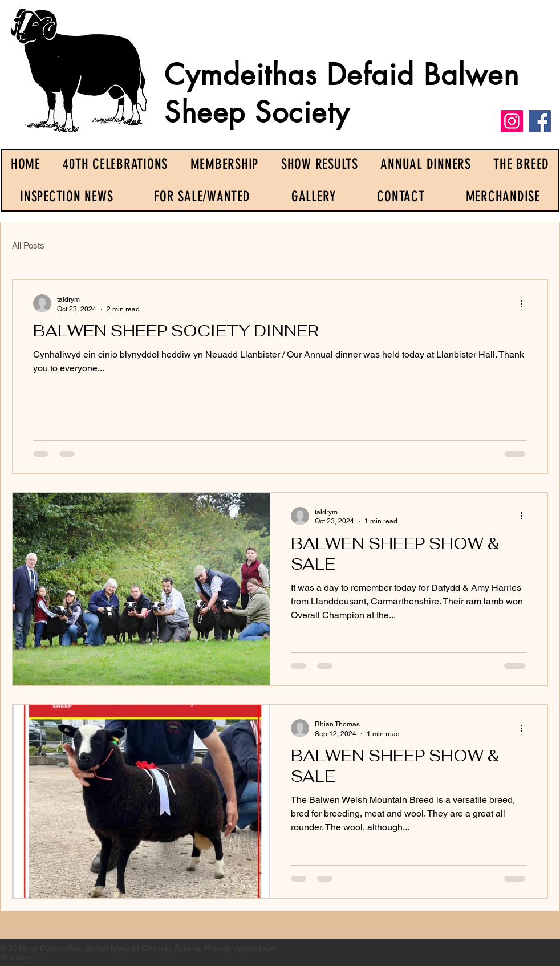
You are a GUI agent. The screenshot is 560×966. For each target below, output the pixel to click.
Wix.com (16, 957)
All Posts (28, 245)
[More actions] (525, 303)
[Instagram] (512, 121)
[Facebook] (540, 121)
